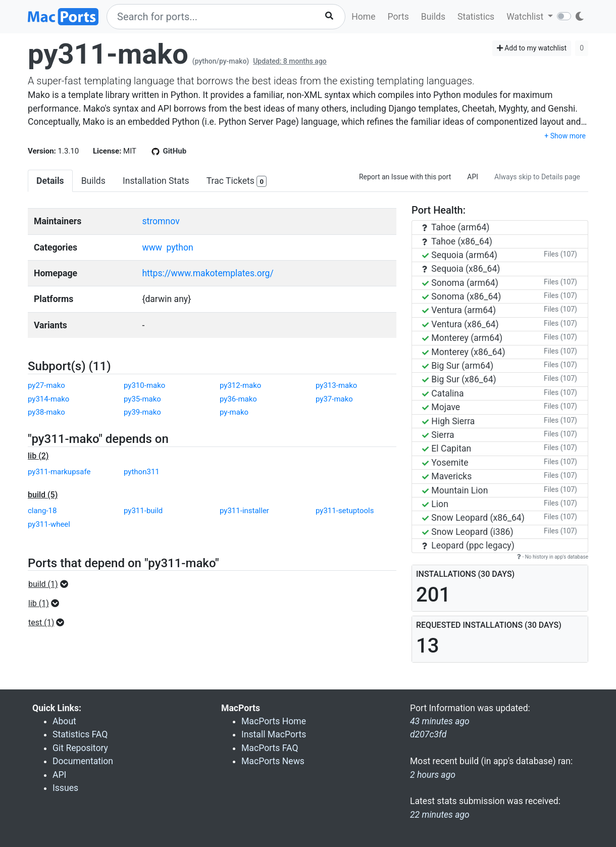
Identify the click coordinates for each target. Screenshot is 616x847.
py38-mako (46, 412)
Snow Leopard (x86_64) (473, 518)
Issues (65, 788)
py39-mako (142, 412)
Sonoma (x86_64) (461, 296)
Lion (435, 504)
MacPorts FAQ (270, 748)
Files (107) (560, 254)
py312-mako (240, 385)
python (179, 247)
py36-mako (238, 399)
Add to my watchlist (532, 48)
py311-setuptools (345, 511)
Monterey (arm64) (462, 338)
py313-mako (336, 385)
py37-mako (334, 399)
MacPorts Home (274, 721)
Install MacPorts (274, 734)
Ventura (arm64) (459, 310)
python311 (142, 472)
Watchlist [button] (526, 17)
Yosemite (445, 463)
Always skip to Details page (537, 177)
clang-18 (42, 511)
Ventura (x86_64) (460, 324)
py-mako (234, 412)
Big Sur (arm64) (458, 366)
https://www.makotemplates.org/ (208, 273)
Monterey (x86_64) (464, 352)
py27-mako (46, 385)
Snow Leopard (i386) (468, 532)
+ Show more (565, 136)
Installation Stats (156, 181)
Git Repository (80, 748)
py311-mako (108, 54)
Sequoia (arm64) (460, 255)
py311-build (143, 511)
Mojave (441, 407)
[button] (51, 584)
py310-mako (144, 385)
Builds (433, 17)
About (64, 721)
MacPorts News (273, 761)
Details (50, 181)
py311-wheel (49, 524)
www (152, 247)
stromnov (161, 221)
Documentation (83, 761)
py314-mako (48, 399)
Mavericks (447, 476)
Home (363, 17)
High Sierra (448, 421)
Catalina (443, 393)
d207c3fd (428, 734)
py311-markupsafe (59, 472)
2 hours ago (433, 775)
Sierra (438, 435)
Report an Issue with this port (405, 177)
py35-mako (142, 399)
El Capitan (447, 449)
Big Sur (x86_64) (459, 379)
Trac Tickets (237, 182)
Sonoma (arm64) (460, 283)
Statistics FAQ (80, 734)
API (473, 177)
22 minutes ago (440, 815)
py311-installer (244, 511)
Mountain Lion (455, 490)
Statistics (476, 17)
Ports (398, 17)
